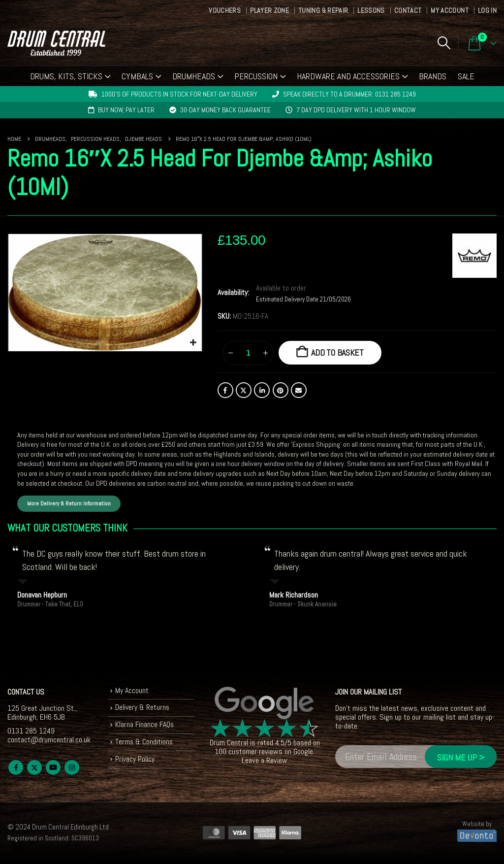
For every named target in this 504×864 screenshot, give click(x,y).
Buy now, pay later (126, 110)
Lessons (371, 10)
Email (299, 390)
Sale (466, 76)
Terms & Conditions (144, 744)
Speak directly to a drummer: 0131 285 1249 (349, 94)
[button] (444, 43)
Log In (487, 10)
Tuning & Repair (323, 10)
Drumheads (194, 76)
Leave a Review (265, 761)
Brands (433, 76)
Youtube (53, 768)
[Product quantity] (248, 353)
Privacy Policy (135, 762)
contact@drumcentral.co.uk (49, 740)
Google (303, 752)
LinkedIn (262, 390)
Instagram (72, 768)
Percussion (256, 76)
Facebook (225, 390)
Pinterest (281, 390)
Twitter (244, 390)
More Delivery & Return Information (69, 504)
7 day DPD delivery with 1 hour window (356, 110)
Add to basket (337, 352)
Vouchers (225, 10)
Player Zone (269, 10)
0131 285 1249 (31, 731)
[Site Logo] (56, 43)
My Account (450, 10)
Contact (408, 10)
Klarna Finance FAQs (145, 727)
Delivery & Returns (143, 709)
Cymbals (137, 76)
